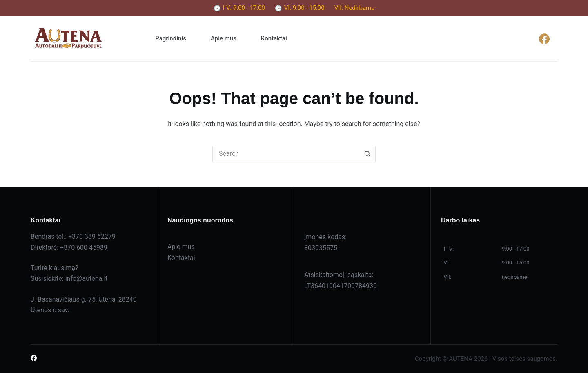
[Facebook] (544, 39)
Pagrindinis (171, 38)
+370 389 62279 (92, 236)
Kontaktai (274, 38)
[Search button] (367, 154)
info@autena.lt (87, 279)
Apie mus (224, 38)
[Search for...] (286, 154)
